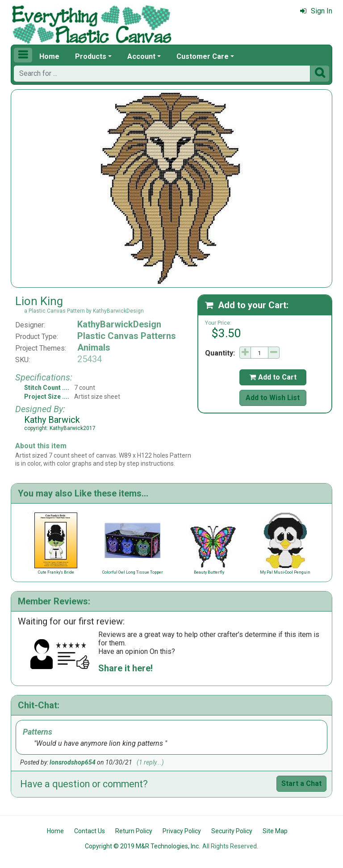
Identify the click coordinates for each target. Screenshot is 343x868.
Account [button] (141, 56)
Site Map (275, 831)
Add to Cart (273, 377)
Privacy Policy (182, 831)
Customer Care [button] (203, 56)
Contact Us (90, 831)
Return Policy (134, 831)
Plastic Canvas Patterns (127, 336)
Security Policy (232, 831)
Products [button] (91, 56)
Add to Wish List (273, 398)
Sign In (316, 11)
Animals (94, 347)
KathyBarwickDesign (119, 324)
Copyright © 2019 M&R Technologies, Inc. (142, 846)
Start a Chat (301, 783)
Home (49, 56)
